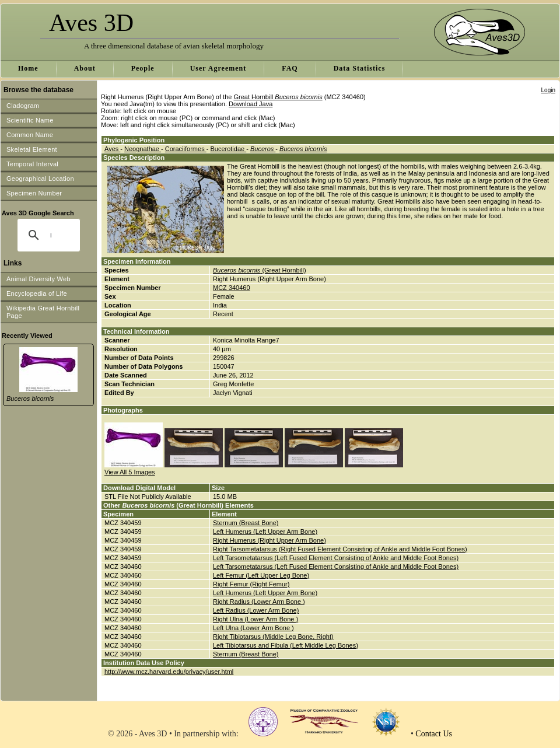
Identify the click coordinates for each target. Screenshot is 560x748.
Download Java (251, 104)
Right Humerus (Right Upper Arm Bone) (269, 540)
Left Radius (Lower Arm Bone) (256, 610)
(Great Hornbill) (260, 270)
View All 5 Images (130, 472)
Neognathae (143, 149)
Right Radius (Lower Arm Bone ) (259, 602)
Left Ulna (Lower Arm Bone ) (253, 628)
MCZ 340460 (232, 288)
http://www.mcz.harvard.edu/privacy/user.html (169, 672)
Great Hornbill (278, 97)
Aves (112, 149)
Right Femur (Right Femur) (251, 584)
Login (548, 90)
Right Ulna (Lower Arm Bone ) (256, 619)
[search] (51, 235)
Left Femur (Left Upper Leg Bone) (261, 575)
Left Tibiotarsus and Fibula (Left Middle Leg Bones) (286, 645)
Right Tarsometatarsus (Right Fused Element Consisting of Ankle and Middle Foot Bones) (340, 549)
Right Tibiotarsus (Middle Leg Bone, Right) (273, 637)
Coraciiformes (186, 149)
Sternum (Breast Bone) (246, 523)
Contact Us (434, 734)
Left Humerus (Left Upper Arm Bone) (265, 532)
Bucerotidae (228, 149)
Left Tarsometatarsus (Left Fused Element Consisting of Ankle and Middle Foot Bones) (336, 558)
